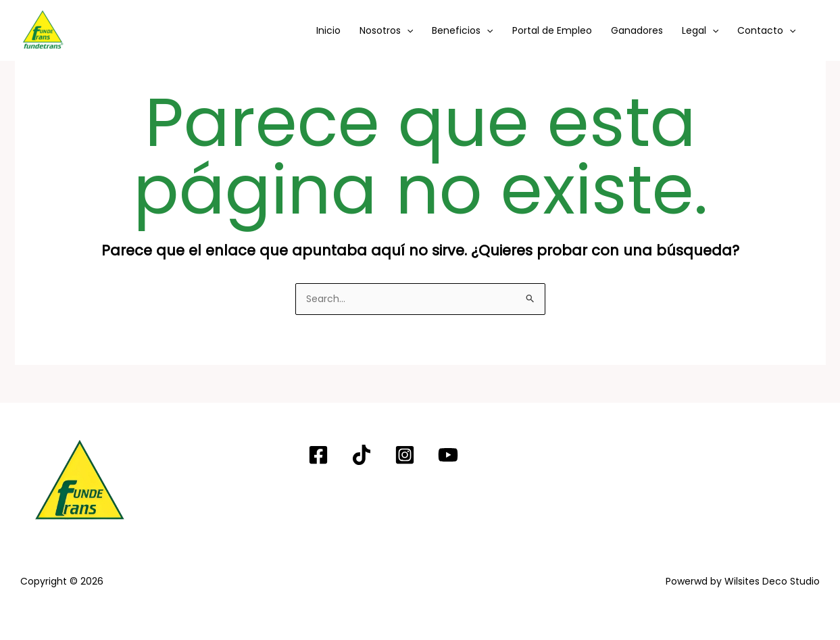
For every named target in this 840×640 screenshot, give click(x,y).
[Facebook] (318, 455)
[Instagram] (405, 455)
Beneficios (462, 30)
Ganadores (637, 30)
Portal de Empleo (552, 30)
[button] (407, 30)
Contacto (766, 30)
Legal (700, 30)
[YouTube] (448, 455)
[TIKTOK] (362, 455)
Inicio (328, 30)
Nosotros (386, 30)
